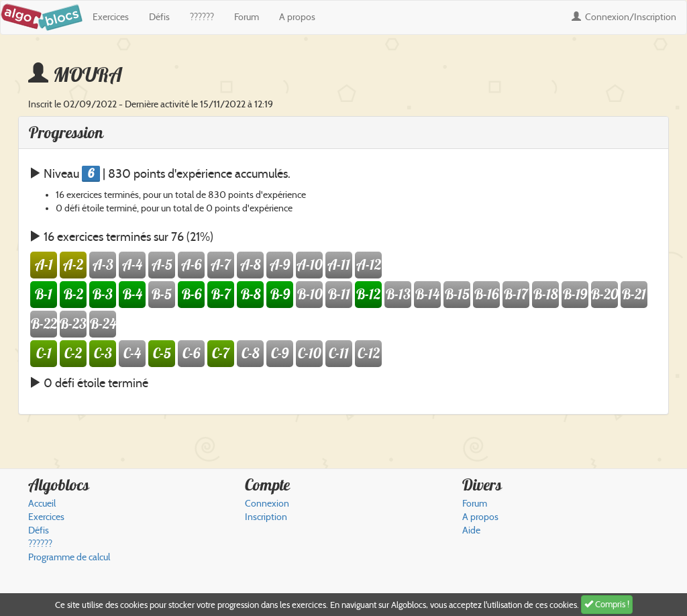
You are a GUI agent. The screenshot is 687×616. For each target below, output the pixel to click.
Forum (247, 17)
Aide (471, 530)
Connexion (624, 17)
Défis (159, 17)
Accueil (42, 504)
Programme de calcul (69, 557)
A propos (297, 17)
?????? (202, 17)
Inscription (266, 517)
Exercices (111, 17)
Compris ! (607, 604)
